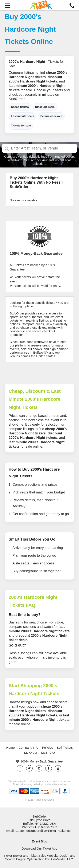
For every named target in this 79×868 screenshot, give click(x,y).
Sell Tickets (65, 748)
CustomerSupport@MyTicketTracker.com (44, 831)
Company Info (28, 748)
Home (11, 748)
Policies (48, 748)
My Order (31, 753)
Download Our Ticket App (39, 848)
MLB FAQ (48, 753)
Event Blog (39, 841)
